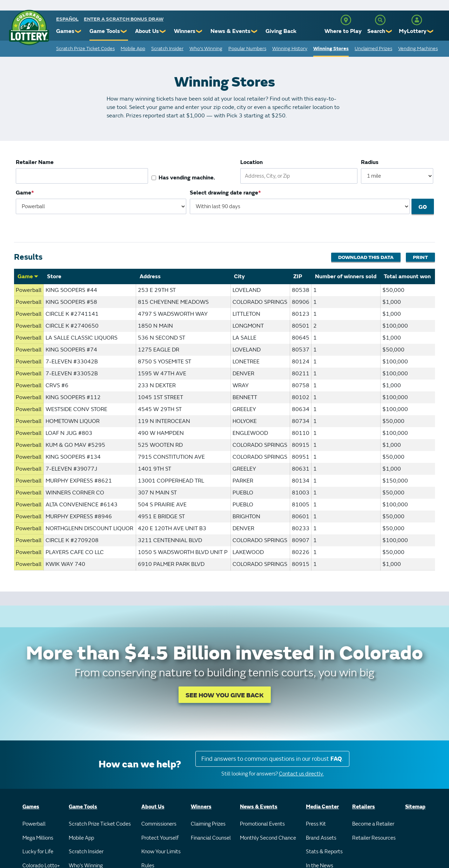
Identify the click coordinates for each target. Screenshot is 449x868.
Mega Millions (38, 838)
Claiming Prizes (208, 824)
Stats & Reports (324, 852)
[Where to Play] (346, 20)
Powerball (34, 824)
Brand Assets (321, 838)
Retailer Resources (374, 838)
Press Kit (316, 824)
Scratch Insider (167, 49)
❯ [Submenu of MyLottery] (431, 31)
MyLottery (413, 31)
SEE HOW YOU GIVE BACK (225, 695)
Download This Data (366, 257)
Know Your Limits (161, 852)
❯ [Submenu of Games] (78, 31)
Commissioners (159, 824)
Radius (370, 162)
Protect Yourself (160, 838)
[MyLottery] (417, 20)
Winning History (290, 49)
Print (420, 257)
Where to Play (343, 31)
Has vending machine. (187, 178)
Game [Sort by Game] (28, 276)
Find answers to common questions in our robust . (272, 759)
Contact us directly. (301, 774)
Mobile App (133, 49)
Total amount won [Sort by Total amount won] (407, 276)
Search (376, 31)
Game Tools (105, 31)
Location (252, 162)
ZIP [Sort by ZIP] (298, 276)
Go (423, 207)
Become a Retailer (373, 824)
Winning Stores (331, 49)
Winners (185, 31)
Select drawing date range (224, 193)
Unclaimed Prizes (373, 49)
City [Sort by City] (239, 276)
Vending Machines (418, 49)
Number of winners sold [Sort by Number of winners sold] (346, 276)
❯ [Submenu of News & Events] (254, 31)
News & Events (230, 31)
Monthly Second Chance (268, 838)
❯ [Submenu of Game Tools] (124, 31)
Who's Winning (206, 49)
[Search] (380, 20)
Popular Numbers (247, 49)
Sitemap (415, 807)
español (67, 19)
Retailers (364, 807)
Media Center (322, 807)
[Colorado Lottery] (29, 28)
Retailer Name (35, 162)
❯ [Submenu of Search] (389, 31)
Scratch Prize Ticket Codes (85, 49)
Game (24, 193)
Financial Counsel (211, 838)
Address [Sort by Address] (150, 276)
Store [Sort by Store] (54, 276)
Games (65, 31)
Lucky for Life (38, 852)
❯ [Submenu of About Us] (163, 31)
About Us (147, 31)
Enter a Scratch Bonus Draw (124, 19)
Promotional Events (262, 824)
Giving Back (281, 31)
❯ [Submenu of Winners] (199, 31)
